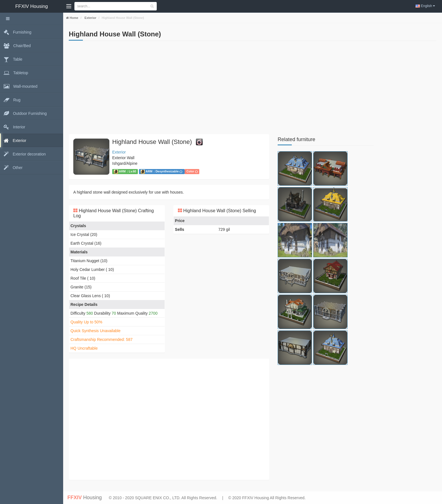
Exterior (90, 18)
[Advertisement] (169, 89)
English (425, 6)
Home (74, 18)
